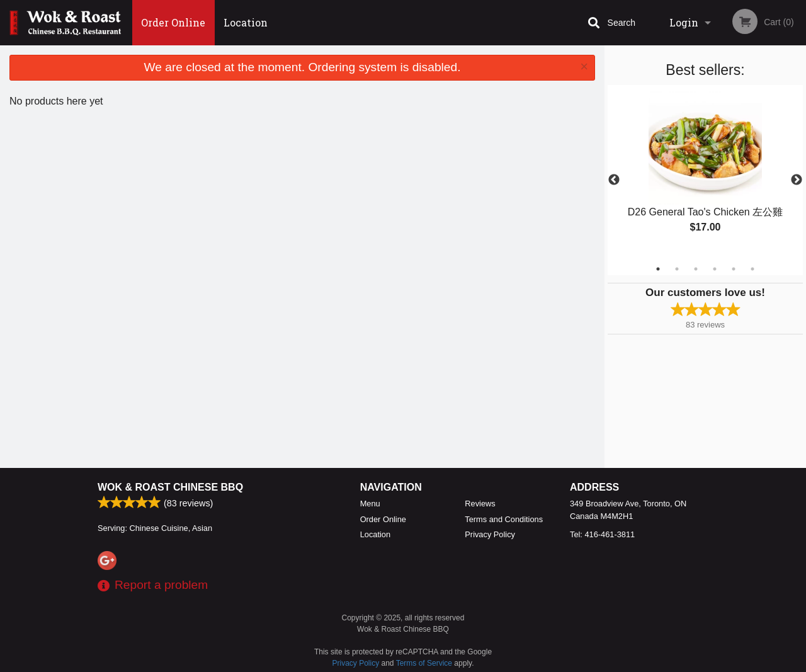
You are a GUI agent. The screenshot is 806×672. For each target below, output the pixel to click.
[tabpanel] (705, 173)
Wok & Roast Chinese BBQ (170, 487)
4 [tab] (715, 269)
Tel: (602, 534)
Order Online (173, 22)
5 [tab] (734, 269)
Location (246, 22)
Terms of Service (424, 663)
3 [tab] (696, 269)
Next (797, 180)
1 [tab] (658, 269)
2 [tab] (677, 269)
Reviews (480, 504)
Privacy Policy (490, 534)
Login (684, 22)
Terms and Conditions (504, 519)
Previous (614, 180)
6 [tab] (752, 269)
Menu (370, 504)
